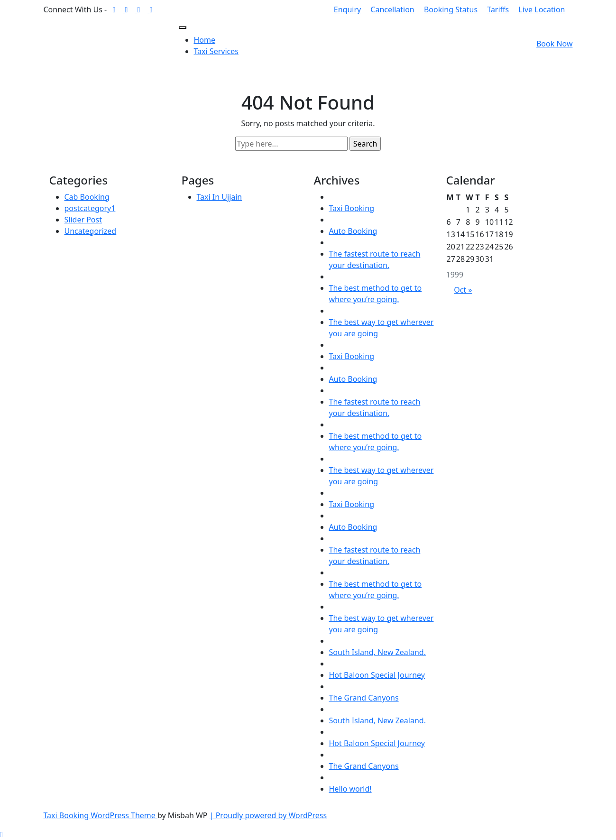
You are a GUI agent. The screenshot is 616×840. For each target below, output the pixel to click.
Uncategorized (91, 231)
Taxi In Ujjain (220, 197)
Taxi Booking (352, 208)
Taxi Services (216, 51)
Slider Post (83, 220)
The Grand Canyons (364, 698)
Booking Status (451, 9)
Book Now (555, 44)
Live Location (542, 9)
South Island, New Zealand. (377, 652)
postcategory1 (90, 208)
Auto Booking (353, 231)
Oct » (463, 290)
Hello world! (350, 789)
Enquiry (347, 9)
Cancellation (392, 9)
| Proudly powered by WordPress (268, 815)
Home (205, 40)
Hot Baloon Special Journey (377, 675)
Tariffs (498, 9)
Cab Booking (87, 197)
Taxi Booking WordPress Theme (101, 815)
